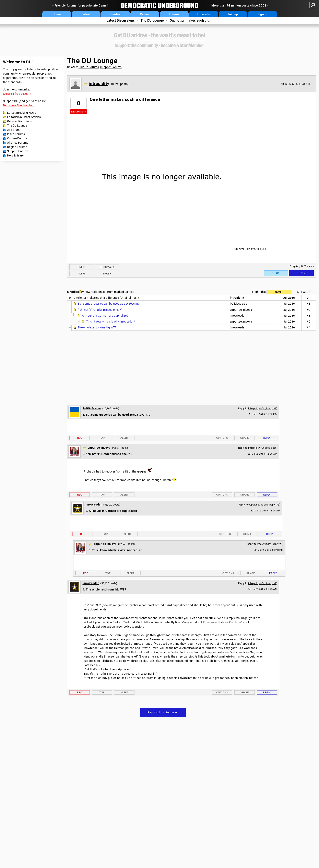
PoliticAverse (92, 408)
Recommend (79, 112)
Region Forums (17, 147)
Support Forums (18, 151)
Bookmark (107, 267)
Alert (82, 274)
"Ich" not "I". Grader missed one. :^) (100, 310)
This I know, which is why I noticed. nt (111, 322)
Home (57, 14)
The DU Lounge (152, 20)
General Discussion (20, 121)
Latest (86, 14)
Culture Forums (17, 138)
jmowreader (94, 504)
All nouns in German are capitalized (105, 316)
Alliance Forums (18, 143)
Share (276, 273)
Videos (145, 14)
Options (222, 438)
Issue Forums (16, 134)
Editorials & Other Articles (24, 117)
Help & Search (16, 155)
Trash (107, 274)
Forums (174, 14)
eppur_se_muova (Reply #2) (264, 505)
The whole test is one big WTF (97, 327)
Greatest (115, 14)
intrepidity (99, 84)
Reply (302, 273)
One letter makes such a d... (191, 20)
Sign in (262, 14)
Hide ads (204, 14)
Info (82, 267)
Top (102, 438)
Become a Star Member (18, 105)
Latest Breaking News (22, 113)
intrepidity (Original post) (263, 409)
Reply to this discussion (163, 712)
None (279, 292)
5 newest (304, 292)
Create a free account (17, 94)
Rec (80, 438)
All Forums (14, 130)
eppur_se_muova (99, 448)
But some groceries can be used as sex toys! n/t (109, 304)
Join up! (233, 14)
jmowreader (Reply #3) (270, 544)
